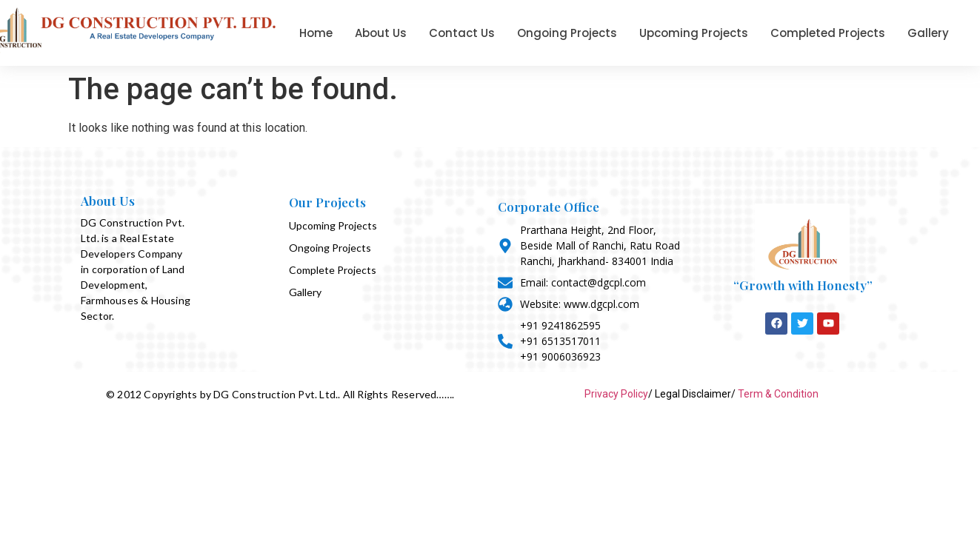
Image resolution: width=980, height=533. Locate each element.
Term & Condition (778, 394)
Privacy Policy (616, 394)
